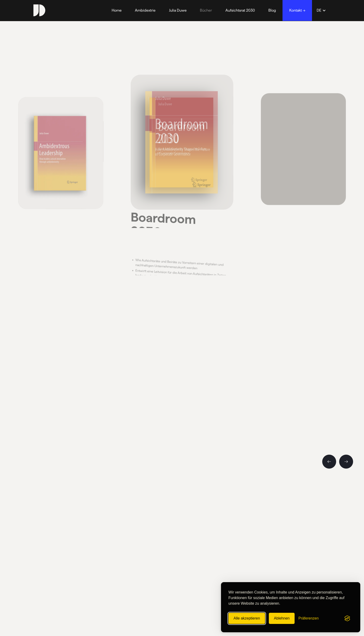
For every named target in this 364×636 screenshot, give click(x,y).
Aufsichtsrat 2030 (240, 10)
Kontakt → (297, 10)
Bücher (206, 10)
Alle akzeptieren (247, 618)
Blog (272, 10)
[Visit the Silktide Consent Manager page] (347, 618)
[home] (39, 10)
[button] (321, 10)
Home (117, 10)
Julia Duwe (178, 10)
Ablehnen (282, 618)
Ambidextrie (145, 10)
